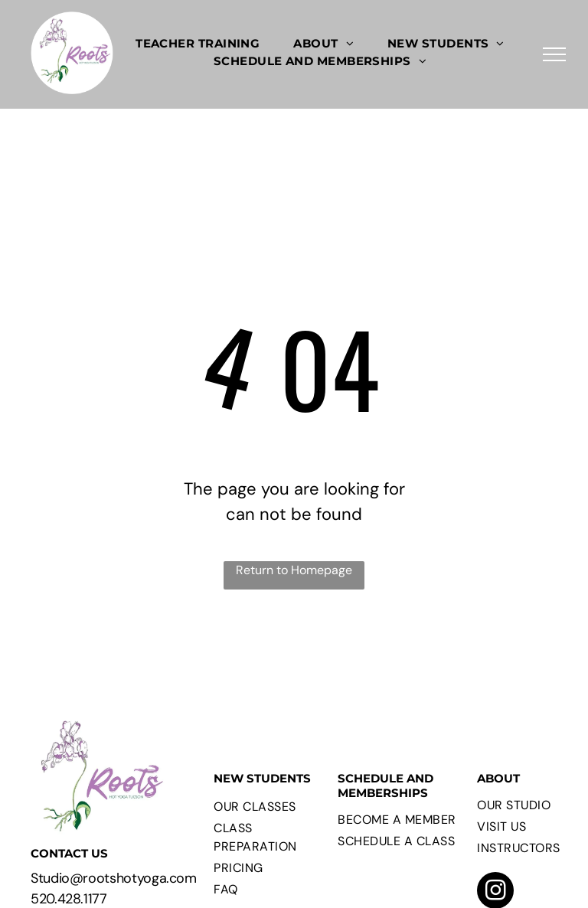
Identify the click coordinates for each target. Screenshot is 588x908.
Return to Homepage (294, 570)
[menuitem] (198, 44)
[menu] (554, 54)
